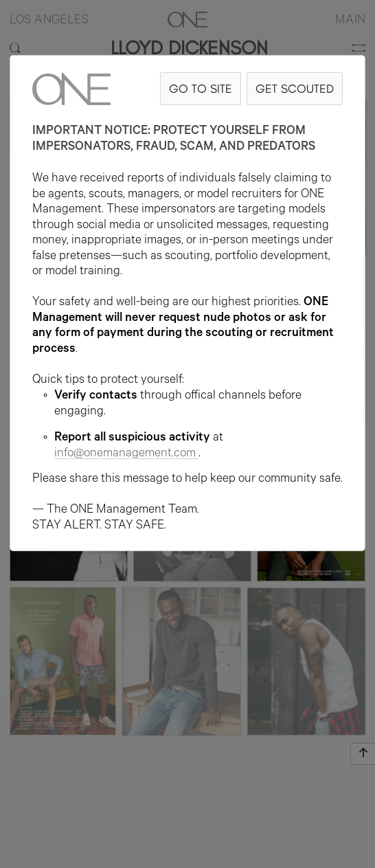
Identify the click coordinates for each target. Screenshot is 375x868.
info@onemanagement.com (126, 454)
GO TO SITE (201, 88)
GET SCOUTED (295, 88)
